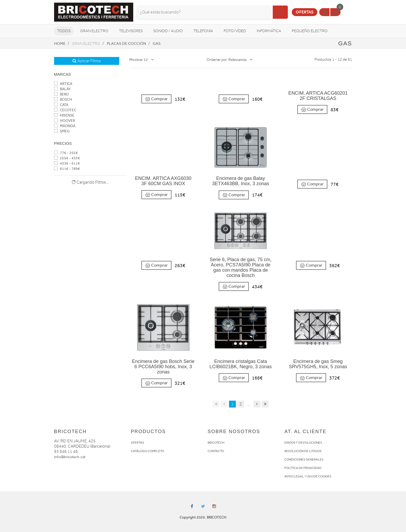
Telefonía (203, 31)
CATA (61, 105)
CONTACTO (216, 451)
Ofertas (305, 12)
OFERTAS (137, 443)
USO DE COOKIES (319, 476)
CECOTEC (65, 110)
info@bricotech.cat (70, 457)
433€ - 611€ (67, 163)
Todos (64, 31)
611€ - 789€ (67, 169)
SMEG (62, 131)
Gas (157, 44)
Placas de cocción (126, 44)
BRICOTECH (216, 443)
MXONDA (65, 126)
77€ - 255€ (66, 153)
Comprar (156, 99)
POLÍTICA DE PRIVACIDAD (303, 468)
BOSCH (63, 100)
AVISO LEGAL (294, 476)
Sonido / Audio (168, 31)
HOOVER (65, 121)
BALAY (62, 89)
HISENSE (64, 115)
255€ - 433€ (67, 158)
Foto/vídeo (235, 31)
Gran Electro (94, 31)
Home (60, 44)
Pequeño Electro (310, 31)
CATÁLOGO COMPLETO (147, 451)
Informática (269, 31)
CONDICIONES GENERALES (304, 459)
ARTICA (63, 84)
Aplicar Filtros (87, 61)
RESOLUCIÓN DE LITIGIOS (303, 451)
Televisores (131, 31)
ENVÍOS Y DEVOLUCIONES (303, 443)
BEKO (61, 94)
